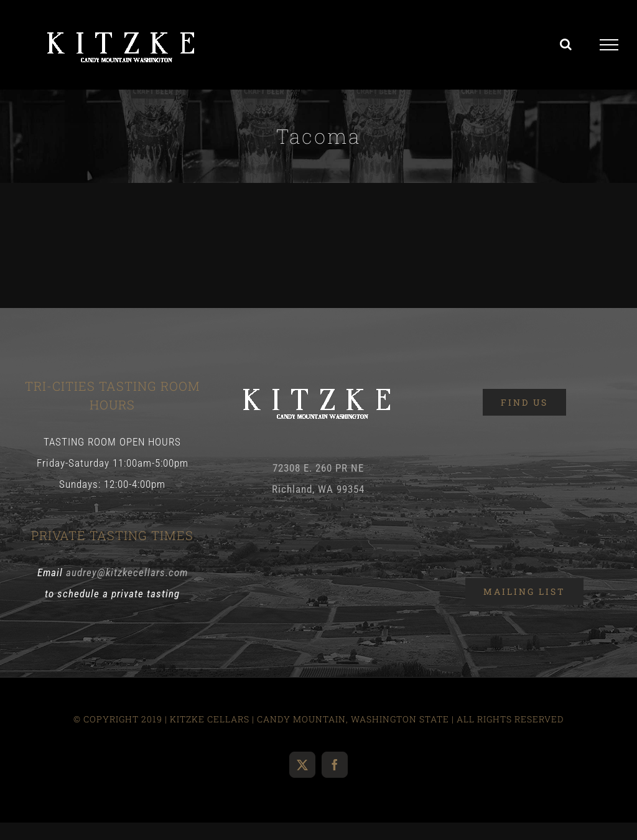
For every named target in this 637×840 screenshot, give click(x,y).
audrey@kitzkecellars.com (127, 572)
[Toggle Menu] (609, 45)
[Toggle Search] (566, 44)
